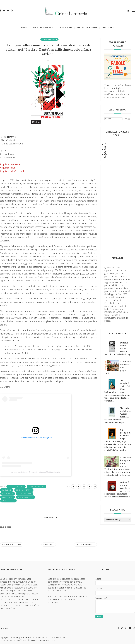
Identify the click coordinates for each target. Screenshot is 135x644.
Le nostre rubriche (42, 28)
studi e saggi (8, 501)
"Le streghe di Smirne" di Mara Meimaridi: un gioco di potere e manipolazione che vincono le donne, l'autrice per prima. (117, 391)
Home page (49, 545)
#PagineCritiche (49, 39)
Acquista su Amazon (10, 164)
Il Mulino (7, 490)
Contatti (107, 28)
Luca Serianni (24, 494)
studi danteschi (26, 497)
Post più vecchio (85, 545)
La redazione (65, 28)
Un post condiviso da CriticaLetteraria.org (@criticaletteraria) (36, 472)
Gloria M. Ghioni (36, 486)
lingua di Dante (24, 490)
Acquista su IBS (8, 168)
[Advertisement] (118, 207)
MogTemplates (23, 637)
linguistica (8, 494)
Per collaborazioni (87, 28)
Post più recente (12, 545)
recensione (8, 497)
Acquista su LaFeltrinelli (12, 171)
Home (24, 28)
